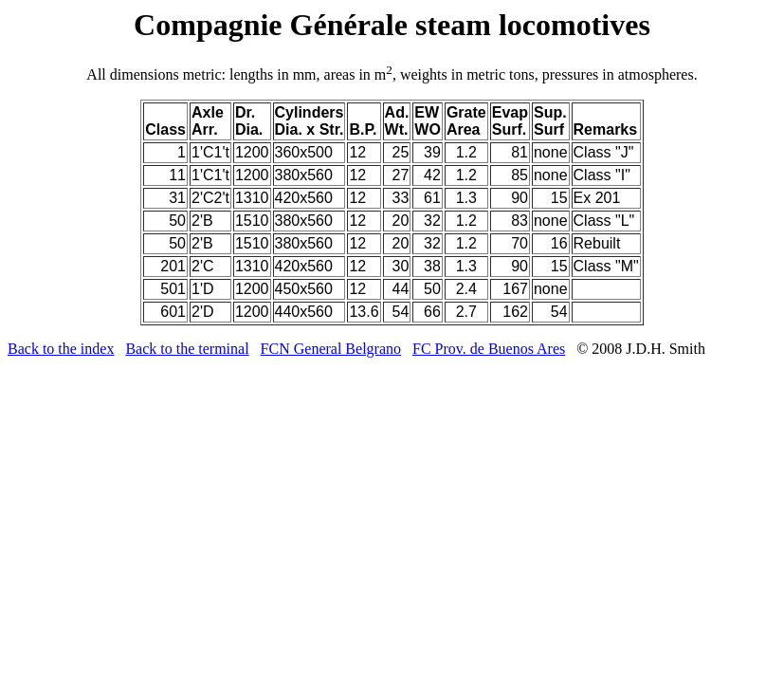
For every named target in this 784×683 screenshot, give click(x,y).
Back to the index (61, 349)
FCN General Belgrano (331, 349)
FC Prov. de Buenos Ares (489, 349)
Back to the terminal (187, 349)
